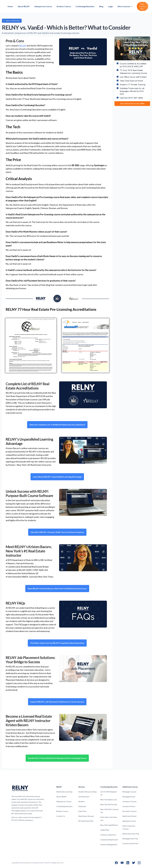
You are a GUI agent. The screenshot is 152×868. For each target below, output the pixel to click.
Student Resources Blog (87, 792)
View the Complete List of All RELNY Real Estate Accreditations (57, 425)
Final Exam (82, 806)
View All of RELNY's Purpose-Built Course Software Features (57, 532)
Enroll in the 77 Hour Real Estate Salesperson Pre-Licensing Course (57, 758)
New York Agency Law (109, 800)
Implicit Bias (105, 830)
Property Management (109, 845)
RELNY (23, 46)
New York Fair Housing (109, 804)
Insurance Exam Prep (130, 843)
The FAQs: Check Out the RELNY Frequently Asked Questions (57, 643)
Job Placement (84, 797)
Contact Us (61, 816)
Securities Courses (129, 811)
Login (110, 6)
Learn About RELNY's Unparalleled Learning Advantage (57, 477)
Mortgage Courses (129, 792)
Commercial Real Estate (109, 840)
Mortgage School (129, 797)
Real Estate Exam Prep (131, 834)
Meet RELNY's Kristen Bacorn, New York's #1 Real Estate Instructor (57, 588)
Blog (101, 6)
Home (10, 6)
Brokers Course (64, 6)
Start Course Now (143, 6)
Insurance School (129, 806)
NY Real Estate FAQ (86, 821)
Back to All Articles (12, 21)
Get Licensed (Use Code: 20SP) (132, 104)
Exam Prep (82, 811)
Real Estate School (129, 816)
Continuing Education (85, 6)
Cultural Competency (108, 835)
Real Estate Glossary (86, 816)
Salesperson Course (43, 6)
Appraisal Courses (129, 821)
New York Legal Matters (109, 825)
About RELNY (24, 6)
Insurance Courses (129, 801)
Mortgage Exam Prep (130, 839)
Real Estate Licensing (64, 792)
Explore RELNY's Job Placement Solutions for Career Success (57, 702)
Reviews (82, 801)
